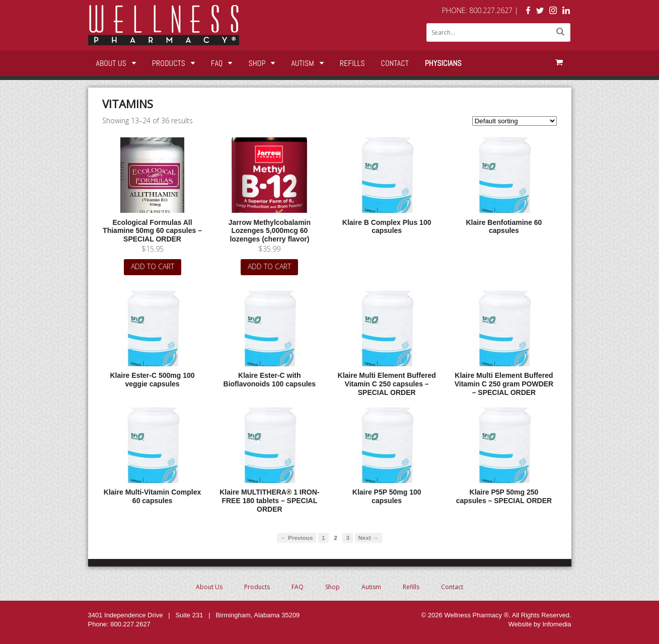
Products (169, 63)
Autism (302, 63)
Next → (369, 538)
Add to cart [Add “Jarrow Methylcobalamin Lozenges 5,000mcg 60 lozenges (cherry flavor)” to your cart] (269, 266)
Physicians (443, 63)
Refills (352, 63)
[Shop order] (515, 121)
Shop (257, 63)
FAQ (217, 63)
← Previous (297, 538)
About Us (111, 63)
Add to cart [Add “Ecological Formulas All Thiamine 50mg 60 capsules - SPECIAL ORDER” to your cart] (153, 266)
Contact (395, 63)
